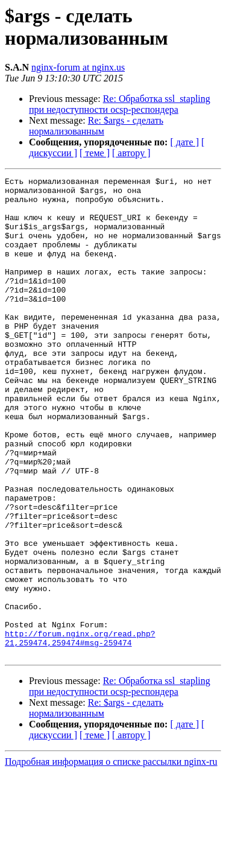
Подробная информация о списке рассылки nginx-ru (111, 857)
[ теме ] (95, 153)
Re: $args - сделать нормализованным (96, 126)
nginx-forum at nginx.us (78, 67)
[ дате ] (184, 142)
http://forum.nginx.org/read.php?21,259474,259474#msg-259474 (80, 731)
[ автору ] (131, 153)
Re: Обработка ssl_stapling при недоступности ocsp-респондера (120, 104)
